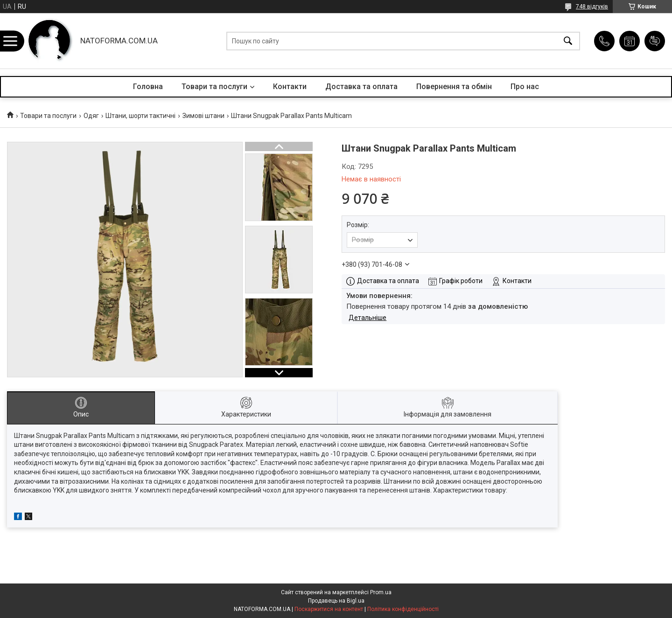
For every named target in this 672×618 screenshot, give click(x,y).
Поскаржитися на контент (329, 609)
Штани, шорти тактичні (140, 116)
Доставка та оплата (361, 87)
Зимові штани (203, 116)
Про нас (525, 87)
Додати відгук (655, 41)
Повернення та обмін (454, 87)
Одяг (91, 116)
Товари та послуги (214, 87)
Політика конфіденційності (403, 609)
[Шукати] (568, 41)
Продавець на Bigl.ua (336, 601)
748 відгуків (592, 7)
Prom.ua (381, 592)
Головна (148, 87)
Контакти (290, 87)
